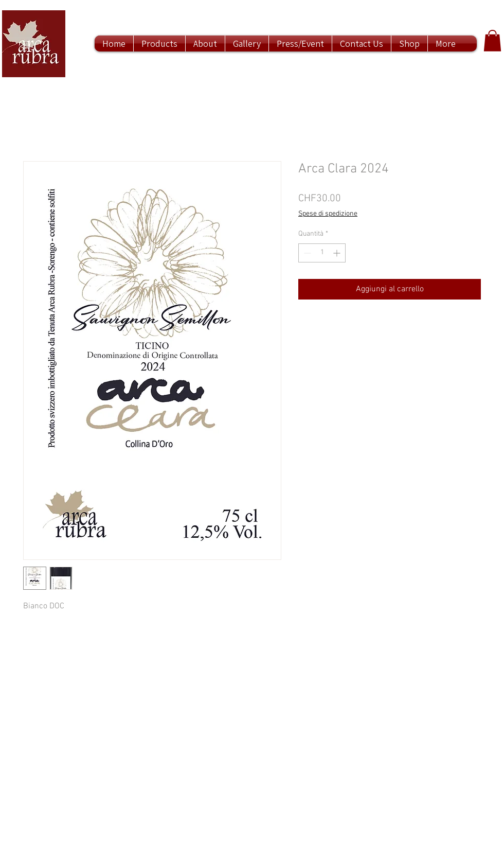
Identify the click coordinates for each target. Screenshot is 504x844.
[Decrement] (306, 253)
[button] (492, 41)
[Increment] (338, 253)
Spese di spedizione (328, 214)
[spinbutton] (322, 253)
